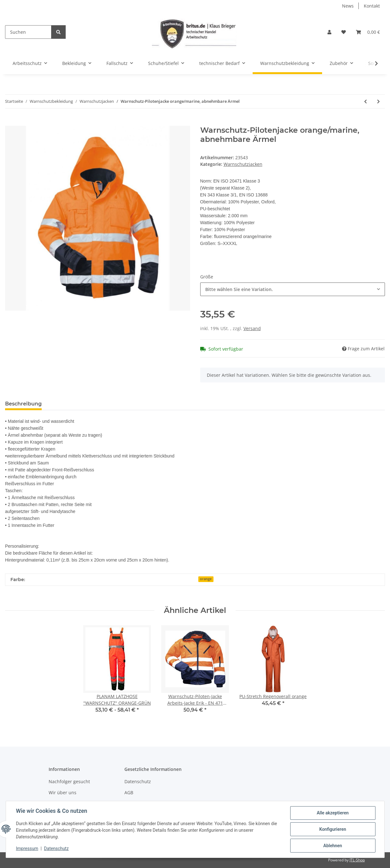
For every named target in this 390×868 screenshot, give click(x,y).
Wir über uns (63, 792)
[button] (329, 32)
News (348, 6)
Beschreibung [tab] (23, 404)
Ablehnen (333, 846)
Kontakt (372, 6)
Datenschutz (138, 781)
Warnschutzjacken (243, 164)
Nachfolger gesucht (69, 781)
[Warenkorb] (368, 32)
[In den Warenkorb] (10, 122)
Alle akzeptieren (333, 813)
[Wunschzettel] (344, 32)
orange (206, 579)
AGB (129, 792)
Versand (252, 328)
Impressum (27, 848)
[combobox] (293, 289)
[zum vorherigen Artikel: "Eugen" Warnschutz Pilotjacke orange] (366, 101)
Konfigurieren (333, 829)
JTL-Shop (357, 860)
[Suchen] (28, 32)
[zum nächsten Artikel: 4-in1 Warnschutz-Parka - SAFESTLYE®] (378, 101)
